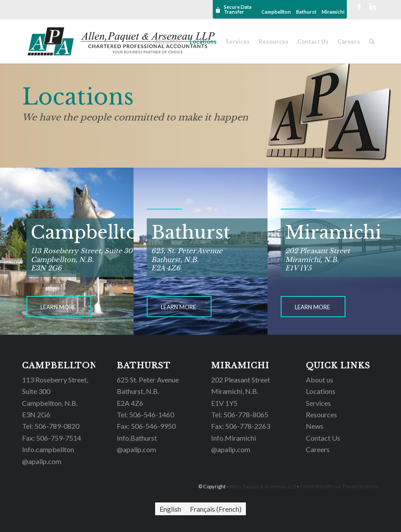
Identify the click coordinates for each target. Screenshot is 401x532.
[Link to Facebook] (359, 7)
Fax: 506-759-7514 (52, 438)
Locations (321, 391)
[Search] (372, 41)
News (315, 426)
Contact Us (323, 438)
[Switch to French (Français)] (216, 509)
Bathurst (306, 12)
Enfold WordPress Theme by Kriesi (339, 486)
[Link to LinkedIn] (372, 7)
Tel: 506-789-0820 (51, 426)
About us (319, 380)
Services (318, 403)
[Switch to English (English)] (170, 509)
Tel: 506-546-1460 (145, 414)
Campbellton (276, 12)
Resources (321, 414)
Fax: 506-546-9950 (146, 426)
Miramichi (333, 12)
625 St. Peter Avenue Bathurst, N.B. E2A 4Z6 (148, 391)
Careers (318, 449)
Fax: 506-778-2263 (241, 426)
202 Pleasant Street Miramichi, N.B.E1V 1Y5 (241, 391)
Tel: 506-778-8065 (240, 414)
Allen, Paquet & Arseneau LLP (263, 486)
